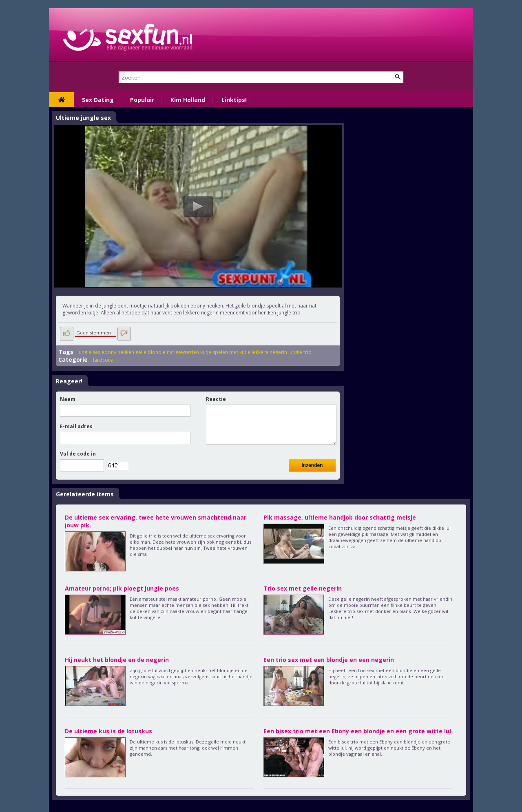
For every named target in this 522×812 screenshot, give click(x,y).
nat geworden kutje (189, 352)
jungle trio (300, 352)
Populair (142, 100)
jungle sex (89, 352)
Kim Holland (188, 100)
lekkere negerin (269, 352)
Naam (68, 399)
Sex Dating (98, 100)
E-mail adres (76, 426)
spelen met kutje (231, 352)
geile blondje (150, 352)
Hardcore (102, 360)
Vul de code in (78, 454)
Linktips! (234, 100)
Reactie (216, 399)
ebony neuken (118, 352)
